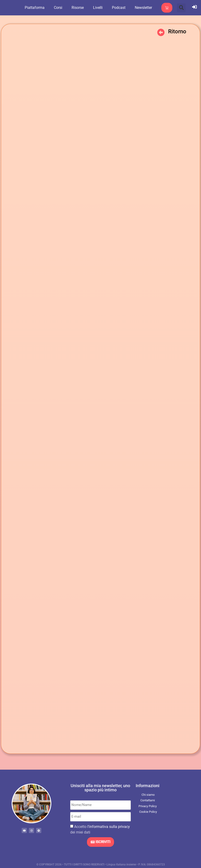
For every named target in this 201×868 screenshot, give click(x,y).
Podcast (121, 8)
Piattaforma (36, 8)
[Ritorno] (161, 32)
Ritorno (177, 31)
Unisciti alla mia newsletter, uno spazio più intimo (100, 788)
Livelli (100, 8)
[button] (181, 8)
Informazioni (148, 786)
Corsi (60, 8)
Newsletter (145, 8)
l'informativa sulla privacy (109, 827)
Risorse (80, 8)
